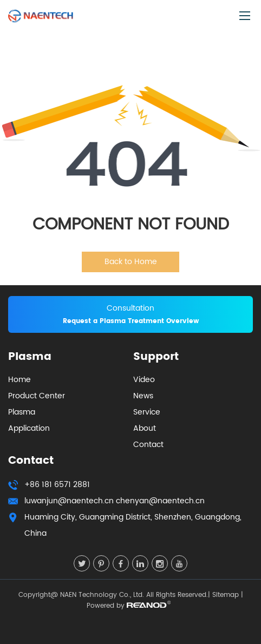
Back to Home (131, 262)
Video (144, 380)
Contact (148, 445)
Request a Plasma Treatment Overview (131, 321)
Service (147, 412)
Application (29, 428)
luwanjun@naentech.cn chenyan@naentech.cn (115, 501)
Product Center (37, 396)
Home (19, 380)
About (145, 428)
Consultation (130, 308)
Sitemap (226, 595)
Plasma (22, 412)
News (143, 396)
